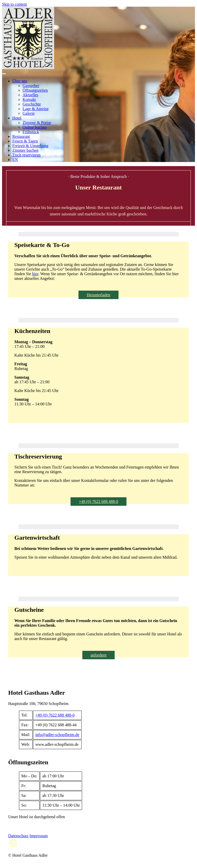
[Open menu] (4, 74)
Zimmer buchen (25, 150)
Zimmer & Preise (37, 123)
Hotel (17, 118)
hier (35, 274)
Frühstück (31, 132)
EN (15, 160)
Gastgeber (31, 86)
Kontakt (29, 99)
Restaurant (21, 136)
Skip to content (14, 4)
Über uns (20, 81)
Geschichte (32, 104)
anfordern (98, 655)
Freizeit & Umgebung (30, 146)
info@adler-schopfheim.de (57, 735)
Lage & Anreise (36, 109)
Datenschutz (18, 836)
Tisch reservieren (26, 155)
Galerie (29, 113)
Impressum (39, 836)
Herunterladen (98, 295)
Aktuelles (30, 95)
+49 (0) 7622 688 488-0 (98, 502)
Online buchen (35, 127)
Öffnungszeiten (35, 90)
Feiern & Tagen (25, 141)
